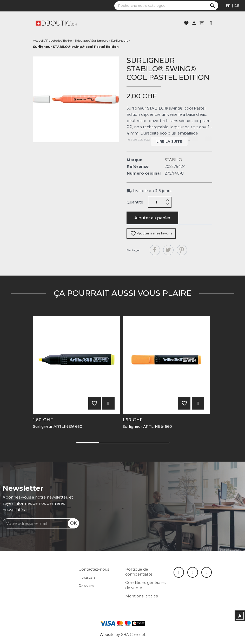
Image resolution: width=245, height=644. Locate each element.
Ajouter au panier (152, 218)
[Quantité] (156, 202)
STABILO (173, 160)
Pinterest (182, 250)
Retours (86, 586)
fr (228, 5)
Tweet (168, 250)
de (237, 5)
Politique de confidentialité (139, 572)
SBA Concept (133, 635)
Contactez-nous (94, 569)
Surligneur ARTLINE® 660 (58, 427)
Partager (155, 250)
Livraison (87, 578)
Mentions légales (141, 596)
